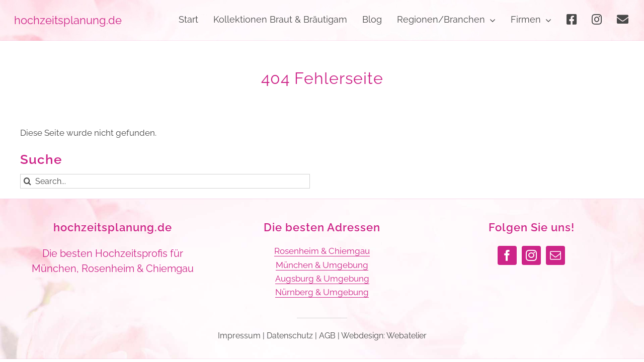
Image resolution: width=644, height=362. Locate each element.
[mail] (555, 255)
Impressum (239, 336)
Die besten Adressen (322, 227)
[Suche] (27, 181)
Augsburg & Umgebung (322, 279)
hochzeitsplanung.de (113, 227)
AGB (327, 336)
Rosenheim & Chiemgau (322, 251)
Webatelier (407, 336)
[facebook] (507, 255)
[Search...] (165, 181)
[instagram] (531, 255)
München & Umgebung (322, 265)
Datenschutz (290, 336)
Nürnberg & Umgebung (322, 292)
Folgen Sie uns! (532, 227)
